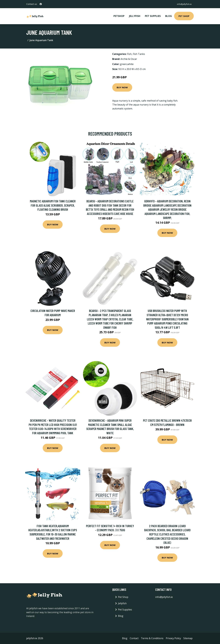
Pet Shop (184, 16)
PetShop (119, 16)
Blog (169, 16)
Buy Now (122, 87)
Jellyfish (135, 16)
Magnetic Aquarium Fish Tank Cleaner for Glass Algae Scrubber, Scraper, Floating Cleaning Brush (53, 205)
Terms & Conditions (152, 638)
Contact (134, 638)
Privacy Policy (173, 638)
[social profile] (41, 4)
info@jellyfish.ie (184, 4)
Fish (129, 54)
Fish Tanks (139, 54)
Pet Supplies (153, 16)
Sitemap (188, 638)
